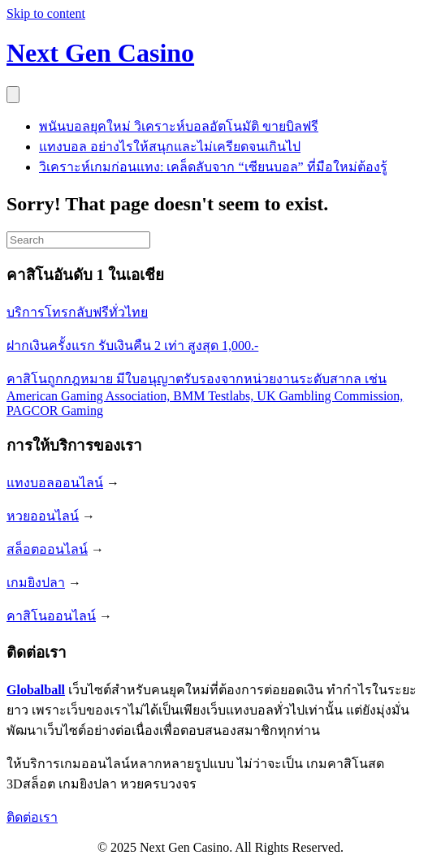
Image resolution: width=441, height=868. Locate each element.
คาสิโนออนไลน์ (51, 616)
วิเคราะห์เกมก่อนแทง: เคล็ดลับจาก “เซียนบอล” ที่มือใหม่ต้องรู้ (213, 167)
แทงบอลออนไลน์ (55, 483)
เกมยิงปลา (36, 583)
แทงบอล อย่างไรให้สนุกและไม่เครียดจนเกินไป (170, 147)
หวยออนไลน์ (43, 516)
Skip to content (46, 13)
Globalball (36, 690)
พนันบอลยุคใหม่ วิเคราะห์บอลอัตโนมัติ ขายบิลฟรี (179, 126)
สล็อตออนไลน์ (47, 549)
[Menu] (13, 95)
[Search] (78, 240)
